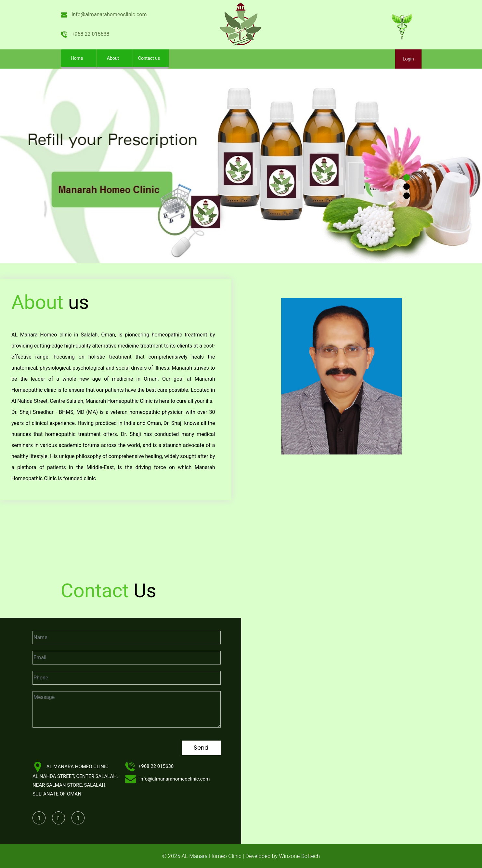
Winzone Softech (299, 856)
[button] (36, 166)
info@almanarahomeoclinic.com (104, 14)
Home (82, 57)
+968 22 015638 (85, 34)
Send (201, 748)
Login (408, 59)
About (113, 58)
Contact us (149, 58)
